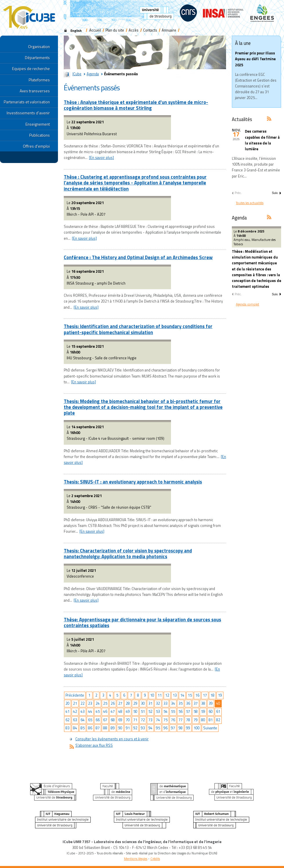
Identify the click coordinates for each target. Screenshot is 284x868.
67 (105, 720)
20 (68, 703)
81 (211, 720)
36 (188, 703)
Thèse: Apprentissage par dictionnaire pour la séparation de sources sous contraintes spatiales (142, 622)
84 (75, 728)
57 (188, 712)
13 (175, 695)
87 (98, 728)
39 (211, 703)
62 (68, 720)
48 (120, 712)
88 (105, 728)
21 (75, 703)
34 (173, 703)
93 (143, 728)
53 (158, 712)
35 (181, 703)
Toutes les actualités (250, 203)
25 (105, 703)
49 (128, 712)
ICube (77, 74)
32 (158, 703)
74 (158, 720)
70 (128, 720)
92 (135, 728)
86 (90, 728)
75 (165, 720)
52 (150, 712)
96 (165, 728)
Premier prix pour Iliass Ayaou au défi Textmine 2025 (255, 59)
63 (75, 720)
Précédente (75, 695)
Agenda (93, 74)
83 (68, 728)
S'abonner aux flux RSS (94, 745)
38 (203, 703)
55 (173, 712)
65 (90, 720)
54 (165, 712)
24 (98, 703)
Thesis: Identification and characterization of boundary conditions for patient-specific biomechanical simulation (138, 329)
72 (143, 720)
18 (212, 695)
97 (173, 728)
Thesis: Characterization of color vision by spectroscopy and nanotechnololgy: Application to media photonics (128, 553)
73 (150, 720)
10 (152, 695)
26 (113, 703)
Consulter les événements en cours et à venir (112, 739)
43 (83, 712)
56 (181, 712)
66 (98, 720)
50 (135, 712)
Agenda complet (247, 304)
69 (120, 720)
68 (113, 720)
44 (90, 712)
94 (150, 728)
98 (181, 728)
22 (83, 703)
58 (196, 712)
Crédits (155, 859)
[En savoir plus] (101, 158)
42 (75, 712)
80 (203, 720)
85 (83, 728)
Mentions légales (136, 859)
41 (68, 712)
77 (181, 720)
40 (218, 703)
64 (83, 720)
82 (218, 720)
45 (98, 712)
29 (135, 703)
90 (120, 728)
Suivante (210, 728)
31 (150, 703)
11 (160, 695)
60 (211, 712)
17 (205, 695)
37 (196, 703)
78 (188, 720)
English (76, 31)
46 (105, 712)
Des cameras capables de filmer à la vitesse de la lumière (262, 140)
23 (90, 703)
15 (190, 695)
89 (113, 728)
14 (182, 695)
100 (197, 728)
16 (197, 695)
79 (196, 720)
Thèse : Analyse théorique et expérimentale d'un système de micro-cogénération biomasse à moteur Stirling (136, 105)
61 (218, 712)
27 (120, 703)
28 (128, 703)
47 (113, 712)
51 (143, 712)
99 (188, 728)
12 (167, 695)
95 (158, 728)
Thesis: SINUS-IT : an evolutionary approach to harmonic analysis (133, 482)
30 (143, 703)
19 (220, 695)
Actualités (242, 119)
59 (203, 712)
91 (128, 728)
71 (135, 720)
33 (165, 703)
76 (173, 720)
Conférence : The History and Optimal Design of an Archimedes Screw (138, 257)
